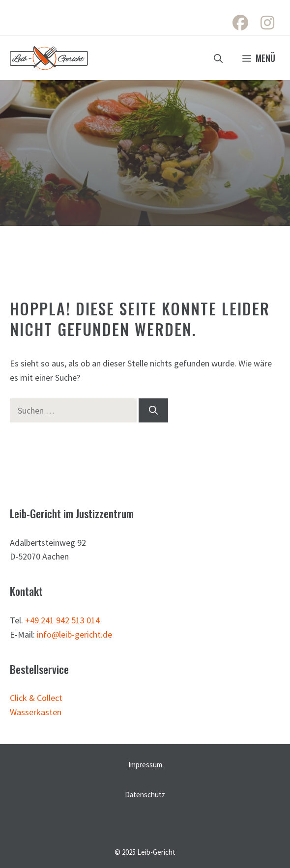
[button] (218, 58)
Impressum (145, 765)
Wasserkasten (36, 712)
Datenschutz (145, 795)
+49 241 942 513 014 (62, 620)
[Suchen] (153, 410)
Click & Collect (36, 698)
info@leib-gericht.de (74, 634)
